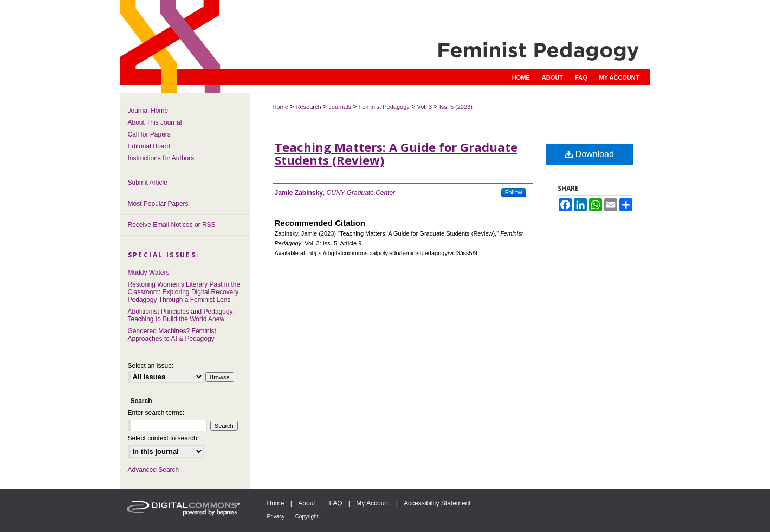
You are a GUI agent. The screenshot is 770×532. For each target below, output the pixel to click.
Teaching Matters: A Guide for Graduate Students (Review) (396, 153)
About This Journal (155, 122)
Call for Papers (149, 134)
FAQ (335, 503)
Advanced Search (154, 470)
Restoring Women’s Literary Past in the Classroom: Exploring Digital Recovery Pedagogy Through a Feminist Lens (184, 292)
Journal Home (148, 111)
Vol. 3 (424, 107)
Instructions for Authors (161, 158)
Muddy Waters (149, 273)
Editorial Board (149, 146)
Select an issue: (151, 366)
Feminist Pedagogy (384, 107)
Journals (340, 107)
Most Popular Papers (158, 204)
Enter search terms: (156, 413)
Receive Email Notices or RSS (172, 225)
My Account (373, 503)
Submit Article (148, 183)
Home (280, 107)
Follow (514, 192)
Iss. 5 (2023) (456, 107)
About (306, 503)
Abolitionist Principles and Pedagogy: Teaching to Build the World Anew (181, 315)
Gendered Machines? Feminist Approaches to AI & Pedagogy (172, 335)
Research (309, 107)
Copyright (307, 517)
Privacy (276, 517)
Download (589, 154)
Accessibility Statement (437, 503)
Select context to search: (163, 438)
